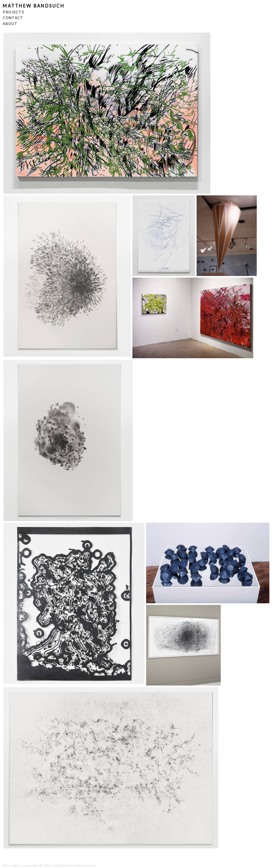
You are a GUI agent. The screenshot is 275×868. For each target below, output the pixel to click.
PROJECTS (13, 12)
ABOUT (10, 24)
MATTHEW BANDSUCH (34, 6)
